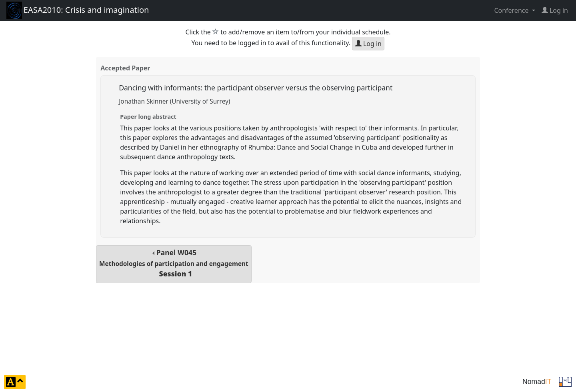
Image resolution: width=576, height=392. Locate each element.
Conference (512, 10)
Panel (174, 263)
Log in (368, 44)
